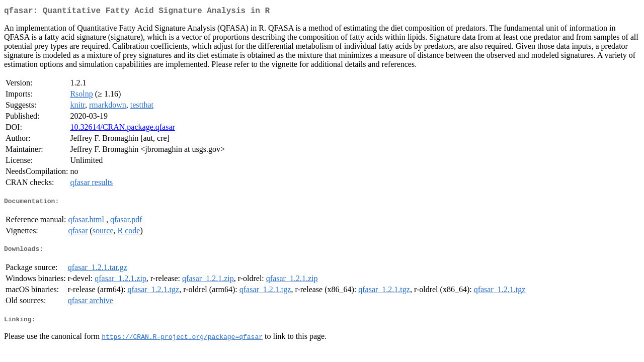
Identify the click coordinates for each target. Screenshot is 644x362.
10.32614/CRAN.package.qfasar (122, 129)
